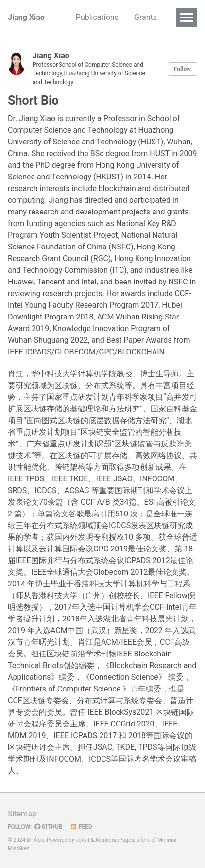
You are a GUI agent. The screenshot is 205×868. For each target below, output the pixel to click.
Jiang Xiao (26, 17)
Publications (97, 17)
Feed (81, 827)
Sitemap (22, 814)
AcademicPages (115, 840)
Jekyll (83, 840)
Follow (182, 69)
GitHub (49, 827)
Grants (145, 17)
